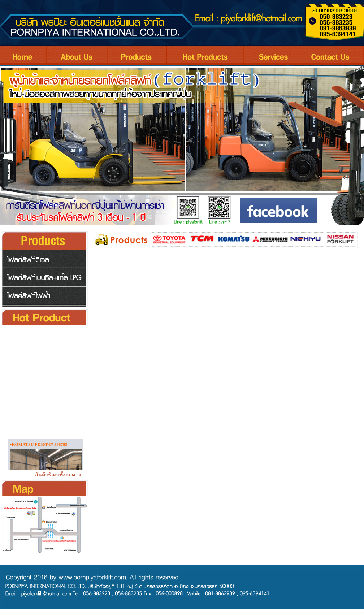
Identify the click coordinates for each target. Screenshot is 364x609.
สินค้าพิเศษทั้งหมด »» (60, 475)
